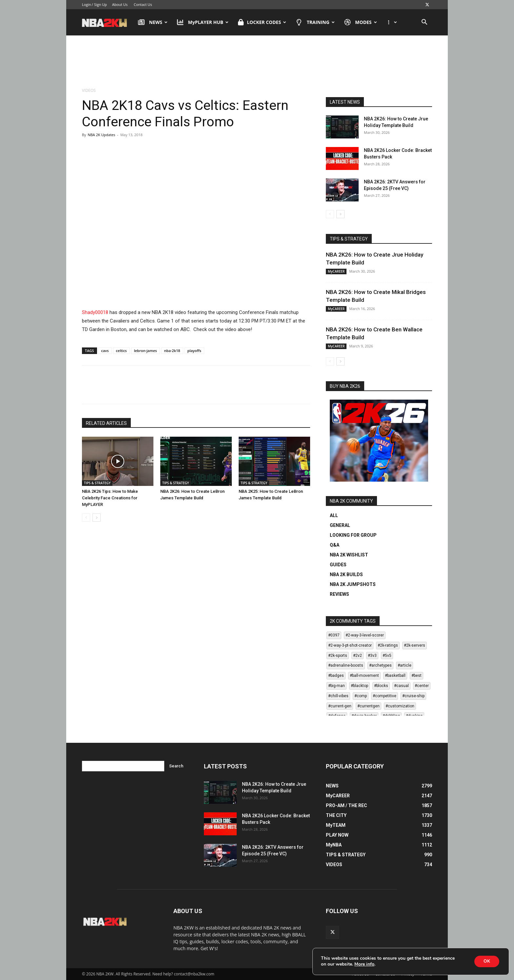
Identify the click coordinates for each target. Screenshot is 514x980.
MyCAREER (336, 271)
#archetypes (380, 665)
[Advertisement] (257, 62)
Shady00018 (95, 312)
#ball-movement (364, 676)
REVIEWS (339, 594)
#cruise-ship (413, 696)
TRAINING (315, 22)
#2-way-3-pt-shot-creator (350, 645)
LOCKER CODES (262, 22)
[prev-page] (86, 518)
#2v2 (357, 656)
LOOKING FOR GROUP (353, 535)
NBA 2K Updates (101, 135)
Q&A (335, 545)
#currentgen (368, 706)
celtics (121, 351)
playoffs (194, 351)
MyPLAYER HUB (203, 22)
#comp (361, 696)
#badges (336, 676)
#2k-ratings (388, 645)
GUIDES (338, 565)
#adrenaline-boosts (346, 665)
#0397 (334, 635)
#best (416, 676)
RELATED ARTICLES (106, 423)
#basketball (395, 676)
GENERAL (340, 525)
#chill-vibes (338, 696)
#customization (400, 706)
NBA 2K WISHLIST (349, 555)
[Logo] (108, 22)
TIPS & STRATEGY (97, 483)
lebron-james (146, 351)
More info (364, 964)
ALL (334, 515)
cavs (105, 351)
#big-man (336, 686)
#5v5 (387, 656)
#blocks (381, 686)
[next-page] (97, 518)
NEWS (153, 22)
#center (422, 686)
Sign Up (100, 4)
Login (87, 4)
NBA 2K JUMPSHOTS (353, 584)
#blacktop (359, 686)
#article (405, 665)
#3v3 (372, 656)
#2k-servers (415, 645)
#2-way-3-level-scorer (365, 635)
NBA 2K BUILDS (346, 574)
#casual (401, 686)
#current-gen (340, 706)
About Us (120, 4)
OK (486, 961)
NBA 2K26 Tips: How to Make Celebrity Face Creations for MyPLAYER (110, 498)
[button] (424, 23)
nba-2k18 (172, 351)
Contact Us (143, 4)
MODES (361, 22)
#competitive (385, 696)
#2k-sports (338, 656)
